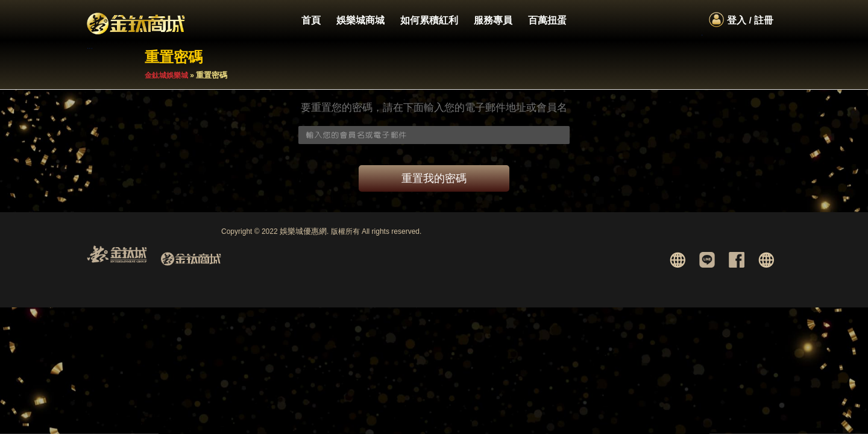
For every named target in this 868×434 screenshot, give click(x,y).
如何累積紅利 (429, 20)
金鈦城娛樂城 (166, 75)
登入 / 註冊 (750, 20)
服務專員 (493, 20)
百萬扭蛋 (547, 20)
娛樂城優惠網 (303, 231)
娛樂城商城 (360, 20)
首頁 (311, 20)
